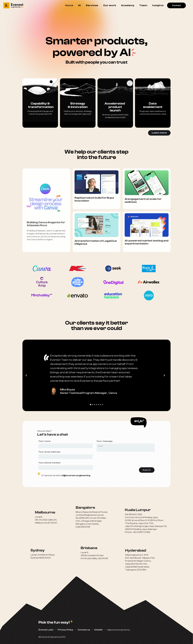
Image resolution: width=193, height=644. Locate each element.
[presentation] (136, 459)
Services (92, 5)
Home (69, 5)
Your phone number (50, 463)
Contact (176, 5)
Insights (158, 5)
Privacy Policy (66, 630)
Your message (105, 441)
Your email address (49, 452)
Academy (128, 5)
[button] (27, 375)
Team (143, 5)
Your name (45, 441)
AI (80, 5)
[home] (15, 5)
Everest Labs (46, 630)
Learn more (159, 133)
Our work (110, 5)
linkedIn (99, 630)
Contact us (84, 630)
